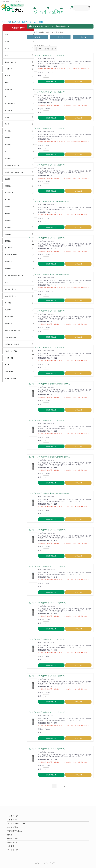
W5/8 (83, 37)
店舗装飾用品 (9, 372)
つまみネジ (8, 69)
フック (7, 365)
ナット (7, 48)
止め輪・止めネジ (11, 62)
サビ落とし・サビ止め (12, 344)
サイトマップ (13, 850)
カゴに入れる (78, 82)
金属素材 (8, 179)
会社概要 (11, 846)
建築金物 (8, 268)
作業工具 (8, 206)
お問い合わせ (13, 842)
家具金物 (8, 310)
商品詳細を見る (51, 82)
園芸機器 (8, 227)
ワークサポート (10, 248)
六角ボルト (17, 22)
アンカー (8, 124)
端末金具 (8, 158)
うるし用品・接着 (11, 337)
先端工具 (8, 213)
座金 (6, 55)
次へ (65, 786)
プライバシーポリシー (16, 823)
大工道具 (8, 200)
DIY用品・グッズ (11, 289)
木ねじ (7, 83)
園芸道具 (8, 241)
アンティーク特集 (11, 379)
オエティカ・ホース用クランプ (15, 275)
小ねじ (7, 34)
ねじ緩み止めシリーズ (12, 165)
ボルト (9, 22)
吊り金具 (8, 131)
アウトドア (8, 323)
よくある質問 (13, 827)
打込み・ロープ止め (11, 351)
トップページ (13, 816)
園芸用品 (8, 234)
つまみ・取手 (9, 358)
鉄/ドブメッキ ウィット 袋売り (33, 22)
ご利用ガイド (13, 820)
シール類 (8, 303)
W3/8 (37, 37)
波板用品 (8, 138)
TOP (4, 22)
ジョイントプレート (11, 193)
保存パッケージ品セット (13, 330)
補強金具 (8, 186)
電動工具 (8, 220)
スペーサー (8, 76)
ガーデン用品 (9, 317)
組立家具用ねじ (10, 103)
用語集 (10, 835)
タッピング (8, 90)
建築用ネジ (8, 262)
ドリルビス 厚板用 (11, 255)
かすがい (8, 145)
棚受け (7, 282)
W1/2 (60, 37)
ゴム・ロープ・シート (12, 296)
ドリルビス (8, 110)
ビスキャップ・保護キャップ (14, 172)
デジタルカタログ (14, 839)
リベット (8, 117)
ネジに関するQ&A (15, 831)
